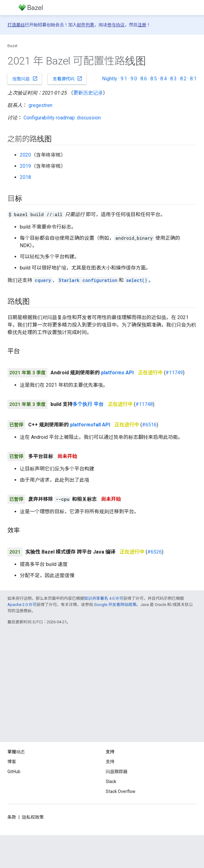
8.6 (144, 79)
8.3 (173, 79)
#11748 (144, 404)
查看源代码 (68, 78)
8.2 (183, 79)
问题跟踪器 (117, 772)
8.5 (154, 79)
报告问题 (25, 78)
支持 (110, 762)
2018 (25, 177)
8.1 (193, 79)
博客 (12, 762)
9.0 (134, 79)
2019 (25, 166)
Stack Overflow (121, 791)
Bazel (12, 46)
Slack (111, 781)
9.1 (124, 79)
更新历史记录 (88, 93)
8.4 (164, 79)
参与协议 (116, 25)
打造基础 (16, 25)
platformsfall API (90, 425)
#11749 (174, 373)
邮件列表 (86, 25)
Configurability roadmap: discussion (62, 118)
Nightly (110, 79)
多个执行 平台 (88, 404)
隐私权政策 (33, 817)
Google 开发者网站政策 (115, 605)
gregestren (40, 105)
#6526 (155, 552)
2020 (25, 155)
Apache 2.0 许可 (22, 605)
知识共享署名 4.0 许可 (104, 598)
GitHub (14, 772)
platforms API (117, 373)
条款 (12, 817)
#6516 (149, 425)
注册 (142, 25)
